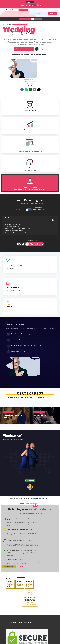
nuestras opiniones (12, 610)
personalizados (25, 19)
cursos (38, 19)
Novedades (37, 412)
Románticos (33, 84)
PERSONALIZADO (36, 244)
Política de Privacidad (12, 626)
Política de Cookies (22, 626)
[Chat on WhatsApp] (30, 481)
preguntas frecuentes (9, 567)
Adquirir (43, 49)
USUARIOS (31, 2)
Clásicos (26, 84)
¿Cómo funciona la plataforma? (24, 49)
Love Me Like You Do (41, 415)
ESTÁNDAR (21, 244)
